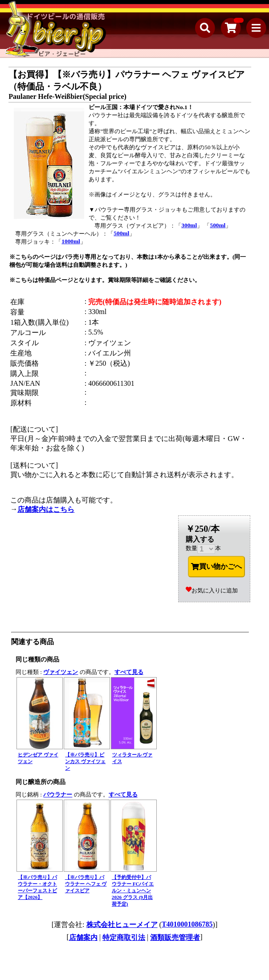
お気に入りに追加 (212, 590)
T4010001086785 (187, 924)
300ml (189, 225)
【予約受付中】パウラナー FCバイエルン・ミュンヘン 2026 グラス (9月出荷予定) (133, 890)
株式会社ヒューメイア (122, 925)
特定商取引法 (124, 937)
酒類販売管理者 (175, 937)
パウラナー (58, 794)
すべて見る (129, 672)
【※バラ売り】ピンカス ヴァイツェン (85, 761)
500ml (218, 225)
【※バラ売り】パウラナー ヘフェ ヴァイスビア (86, 884)
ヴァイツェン (61, 672)
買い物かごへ (216, 567)
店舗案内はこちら (46, 509)
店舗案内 (83, 937)
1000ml (71, 241)
